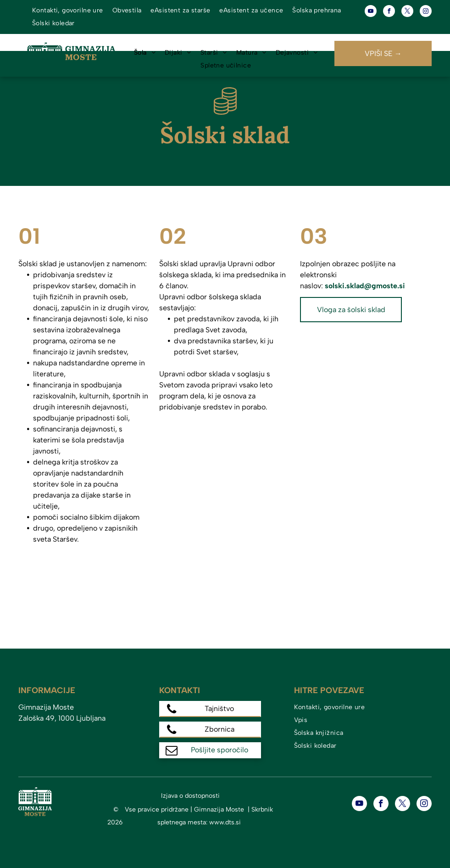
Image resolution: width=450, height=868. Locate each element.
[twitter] (407, 12)
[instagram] (426, 12)
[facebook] (389, 12)
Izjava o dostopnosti (190, 796)
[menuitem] (68, 11)
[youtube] (371, 12)
